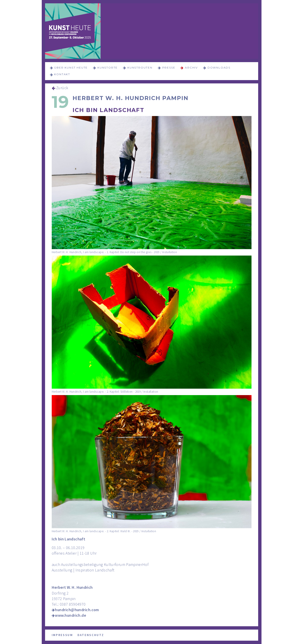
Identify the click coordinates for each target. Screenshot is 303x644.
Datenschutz (91, 635)
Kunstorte (108, 68)
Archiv (191, 68)
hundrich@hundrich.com (77, 610)
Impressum (62, 635)
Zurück (62, 88)
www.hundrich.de (70, 615)
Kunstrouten (140, 68)
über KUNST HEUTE (71, 68)
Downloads (219, 68)
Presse (169, 68)
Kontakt (62, 74)
